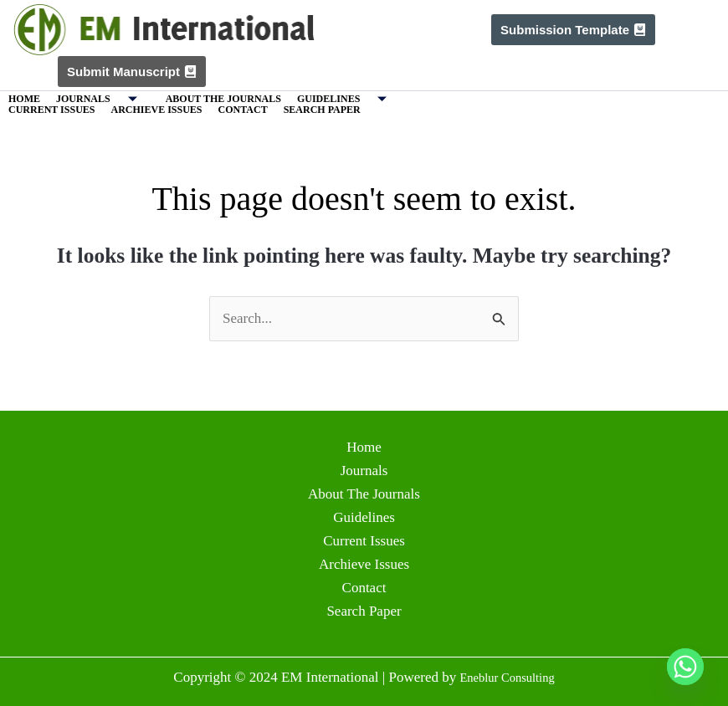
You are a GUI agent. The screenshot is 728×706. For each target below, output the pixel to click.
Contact (243, 110)
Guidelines (348, 99)
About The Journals (223, 99)
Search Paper (322, 110)
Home (24, 99)
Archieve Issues (156, 110)
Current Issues (51, 110)
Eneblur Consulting (508, 677)
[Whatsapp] (685, 667)
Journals (103, 99)
